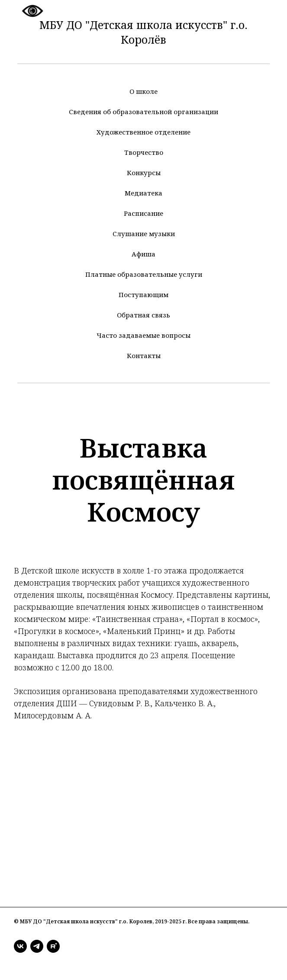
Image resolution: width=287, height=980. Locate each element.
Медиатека (143, 193)
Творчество (144, 152)
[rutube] (53, 946)
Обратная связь (143, 315)
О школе (143, 91)
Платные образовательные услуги (144, 274)
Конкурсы (144, 173)
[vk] (20, 946)
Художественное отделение (143, 132)
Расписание (143, 213)
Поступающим (143, 295)
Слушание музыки (144, 234)
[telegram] (37, 946)
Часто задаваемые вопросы (143, 335)
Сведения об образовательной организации (143, 112)
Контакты (144, 355)
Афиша (143, 254)
